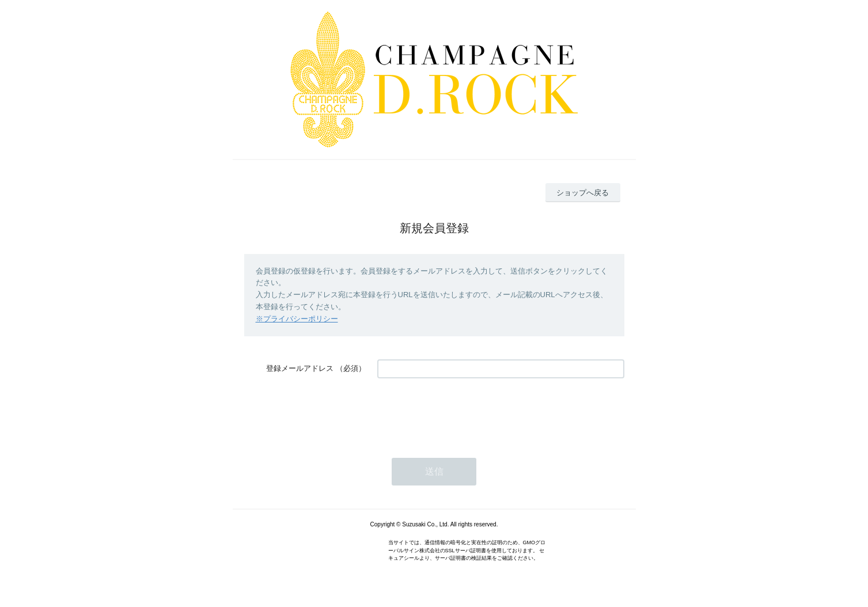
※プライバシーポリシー (297, 319)
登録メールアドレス (300, 368)
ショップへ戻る (583, 193)
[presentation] (465, 412)
